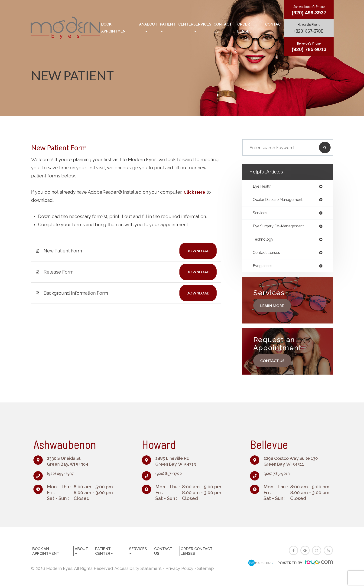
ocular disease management (281, 200)
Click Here (195, 192)
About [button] (151, 27)
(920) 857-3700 (309, 30)
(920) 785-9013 (280, 477)
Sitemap (206, 572)
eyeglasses (264, 269)
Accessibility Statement (138, 572)
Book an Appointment (123, 28)
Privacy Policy (179, 572)
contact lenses (268, 255)
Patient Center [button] (177, 27)
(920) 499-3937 (63, 477)
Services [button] (202, 27)
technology (265, 242)
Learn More (274, 309)
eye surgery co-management (282, 228)
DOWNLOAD (196, 251)
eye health (264, 187)
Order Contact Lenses (260, 28)
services (261, 214)
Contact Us (223, 28)
